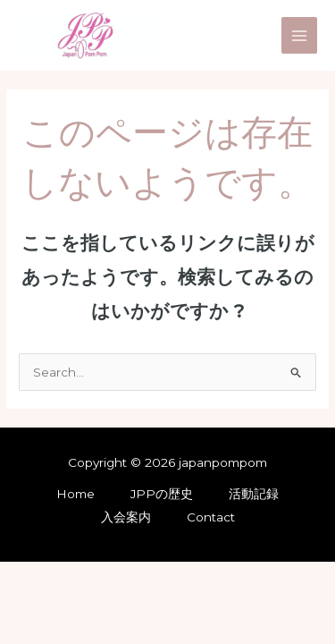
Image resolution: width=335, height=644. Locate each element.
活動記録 (254, 494)
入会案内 (126, 517)
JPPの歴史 (162, 494)
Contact (211, 517)
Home (75, 494)
